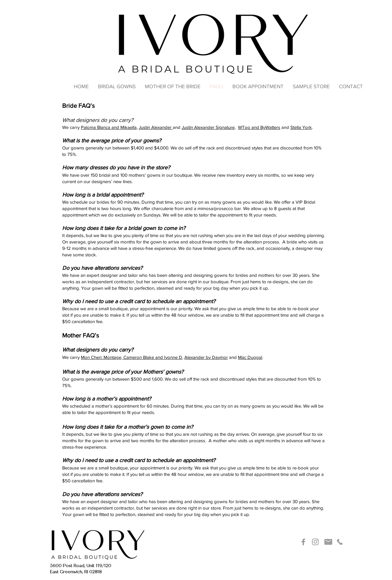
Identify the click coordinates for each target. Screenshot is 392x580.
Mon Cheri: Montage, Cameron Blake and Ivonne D (132, 357)
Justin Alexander (156, 127)
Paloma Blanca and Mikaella (109, 127)
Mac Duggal (250, 357)
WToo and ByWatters (259, 127)
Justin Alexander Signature (208, 127)
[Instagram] (315, 542)
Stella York (301, 127)
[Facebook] (303, 542)
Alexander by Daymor (206, 357)
